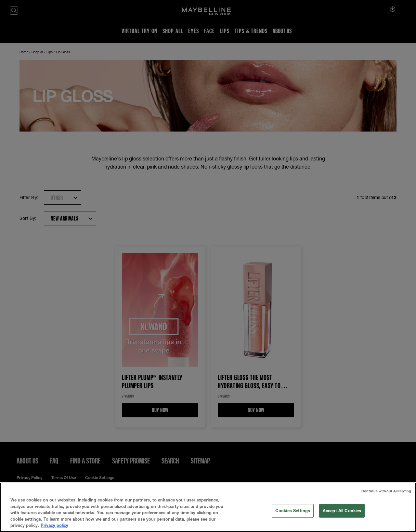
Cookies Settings (293, 511)
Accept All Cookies (342, 511)
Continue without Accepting (386, 492)
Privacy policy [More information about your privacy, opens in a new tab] (54, 526)
